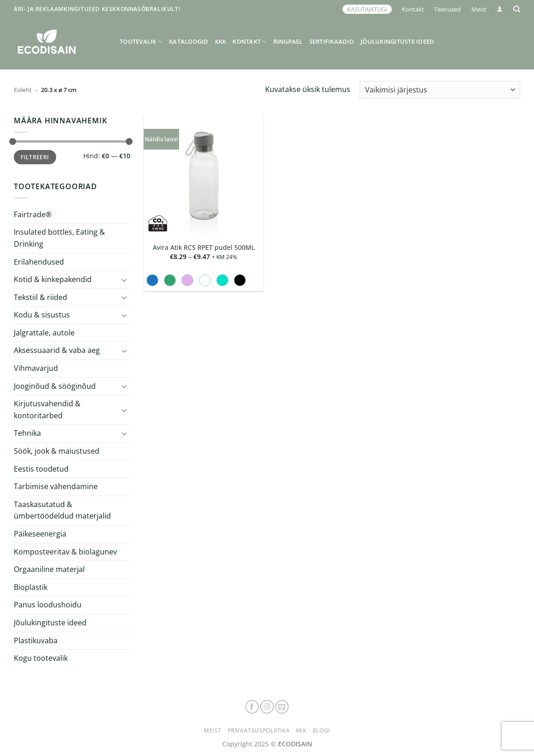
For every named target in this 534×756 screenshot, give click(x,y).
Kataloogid (189, 41)
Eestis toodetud (41, 469)
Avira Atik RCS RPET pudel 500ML (204, 248)
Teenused (447, 9)
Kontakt (413, 9)
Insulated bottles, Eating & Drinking (59, 238)
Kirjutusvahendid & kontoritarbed (47, 410)
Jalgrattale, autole (44, 333)
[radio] (152, 280)
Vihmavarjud (36, 368)
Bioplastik (31, 587)
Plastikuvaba (36, 640)
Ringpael (288, 41)
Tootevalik (141, 42)
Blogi (321, 730)
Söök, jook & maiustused (57, 451)
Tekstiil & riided (41, 297)
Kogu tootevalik (41, 658)
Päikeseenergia (40, 534)
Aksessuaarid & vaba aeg (57, 350)
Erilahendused (39, 261)
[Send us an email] (282, 707)
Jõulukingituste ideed (397, 41)
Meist (479, 9)
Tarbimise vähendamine (56, 486)
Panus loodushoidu (48, 605)
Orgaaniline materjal (49, 569)
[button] (500, 9)
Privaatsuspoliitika (259, 730)
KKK (221, 41)
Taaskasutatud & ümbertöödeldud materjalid (62, 510)
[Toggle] (125, 280)
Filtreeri (35, 157)
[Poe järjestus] (440, 90)
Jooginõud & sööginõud (55, 386)
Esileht (23, 90)
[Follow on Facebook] (252, 707)
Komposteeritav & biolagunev (65, 552)
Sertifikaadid (332, 41)
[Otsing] (517, 9)
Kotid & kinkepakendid (53, 279)
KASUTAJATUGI (367, 9)
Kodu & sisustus (42, 315)
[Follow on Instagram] (267, 707)
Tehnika (27, 433)
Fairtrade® (33, 214)
